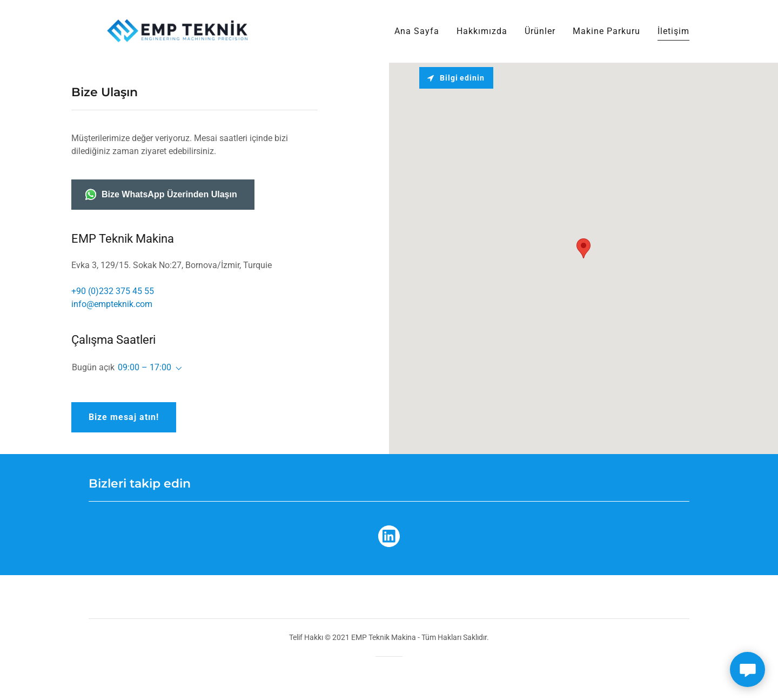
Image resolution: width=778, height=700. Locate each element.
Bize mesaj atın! (124, 417)
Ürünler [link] (540, 31)
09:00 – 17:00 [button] (145, 367)
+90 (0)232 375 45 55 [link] (113, 291)
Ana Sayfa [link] (417, 31)
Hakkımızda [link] (482, 31)
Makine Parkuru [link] (606, 31)
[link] (179, 31)
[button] (177, 369)
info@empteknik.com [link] (112, 304)
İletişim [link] (673, 31)
